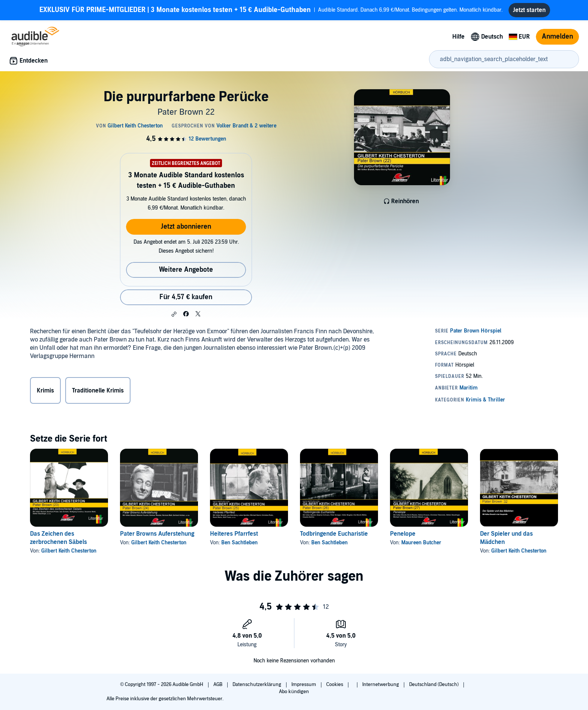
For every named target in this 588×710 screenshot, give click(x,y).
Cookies (335, 685)
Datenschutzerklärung (257, 685)
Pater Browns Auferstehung (157, 534)
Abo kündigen (294, 692)
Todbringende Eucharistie (334, 534)
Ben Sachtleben (239, 543)
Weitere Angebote (186, 270)
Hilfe (458, 37)
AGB (218, 685)
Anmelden (557, 37)
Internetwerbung (381, 685)
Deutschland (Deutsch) (434, 685)
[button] (174, 314)
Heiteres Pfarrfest (234, 534)
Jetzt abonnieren (186, 227)
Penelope (403, 534)
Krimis (45, 391)
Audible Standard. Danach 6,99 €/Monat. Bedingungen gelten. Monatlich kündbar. (271, 10)
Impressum (304, 685)
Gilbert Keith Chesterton (69, 551)
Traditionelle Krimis (98, 391)
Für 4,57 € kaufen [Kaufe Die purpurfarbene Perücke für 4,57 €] (186, 297)
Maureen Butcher (421, 543)
